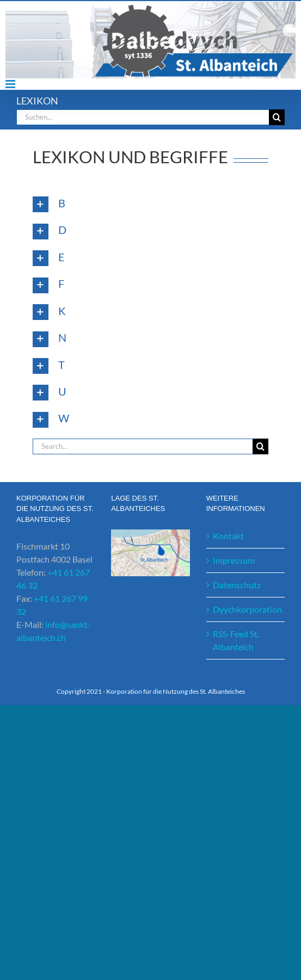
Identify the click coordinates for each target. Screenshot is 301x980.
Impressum (234, 560)
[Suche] (277, 117)
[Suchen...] (143, 117)
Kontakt (228, 536)
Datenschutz (237, 585)
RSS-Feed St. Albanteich (236, 640)
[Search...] (143, 446)
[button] (150, 204)
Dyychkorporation (246, 609)
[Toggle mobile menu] (11, 84)
